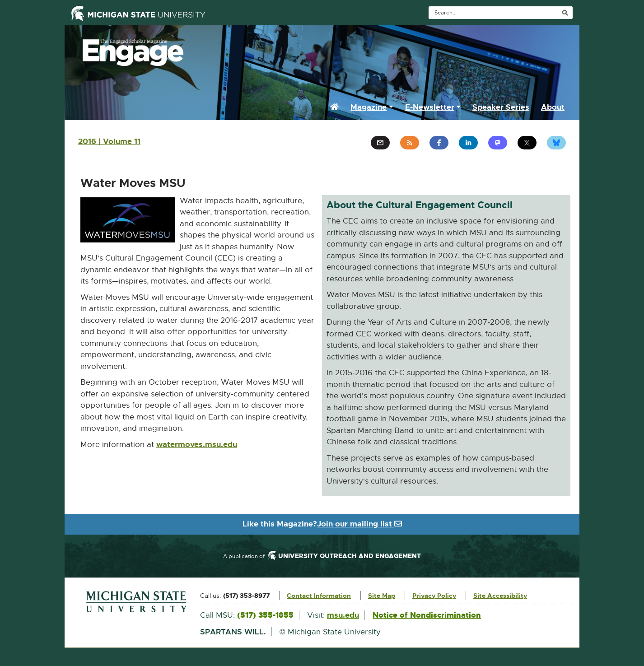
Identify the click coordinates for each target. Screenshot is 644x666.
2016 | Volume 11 (109, 141)
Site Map (382, 596)
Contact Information (319, 596)
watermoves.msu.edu (197, 445)
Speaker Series (501, 107)
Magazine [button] (369, 107)
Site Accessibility (500, 596)
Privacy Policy (434, 596)
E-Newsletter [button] (430, 107)
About (553, 107)
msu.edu (343, 615)
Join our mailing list (359, 524)
